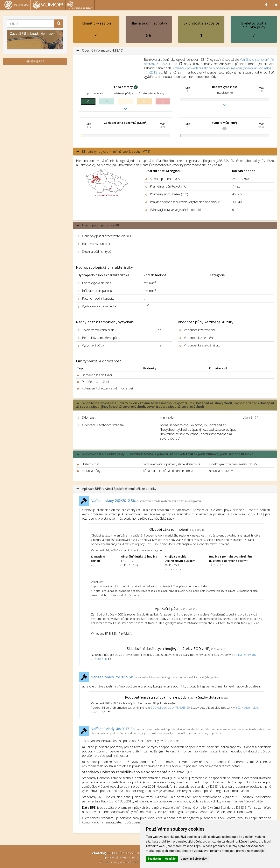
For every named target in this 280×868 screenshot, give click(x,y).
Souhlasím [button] (154, 859)
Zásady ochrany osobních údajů (120, 862)
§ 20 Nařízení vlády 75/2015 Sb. (171, 708)
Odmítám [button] (171, 859)
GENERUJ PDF (35, 61)
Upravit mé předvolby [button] (194, 859)
